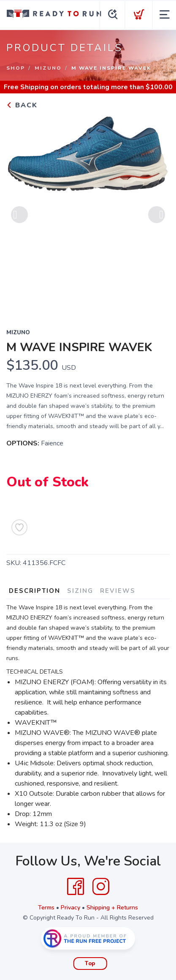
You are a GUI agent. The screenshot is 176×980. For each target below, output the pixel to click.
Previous (19, 217)
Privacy (70, 908)
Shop (16, 68)
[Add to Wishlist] (19, 527)
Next (157, 217)
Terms (46, 908)
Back (22, 105)
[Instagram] (101, 887)
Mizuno (48, 68)
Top (90, 964)
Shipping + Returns (112, 908)
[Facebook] (76, 887)
